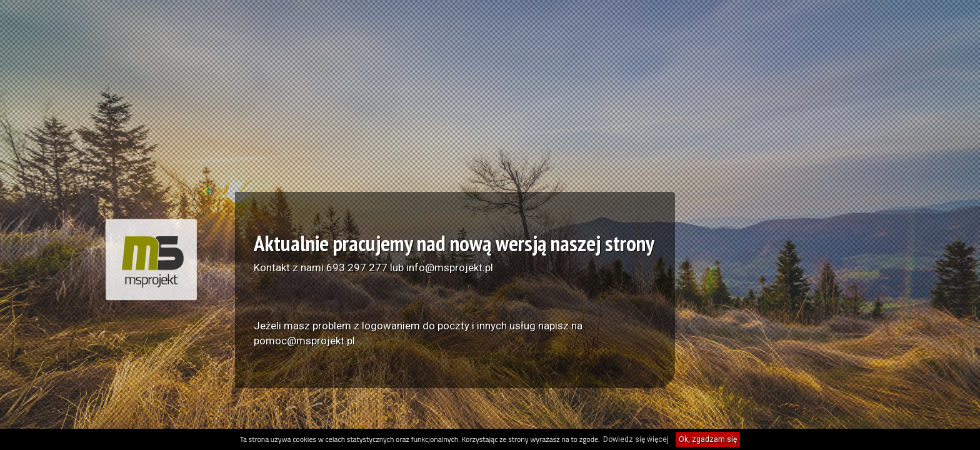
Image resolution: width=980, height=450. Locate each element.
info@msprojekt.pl (450, 267)
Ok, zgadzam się (708, 439)
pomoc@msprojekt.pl (304, 341)
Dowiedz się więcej (636, 439)
